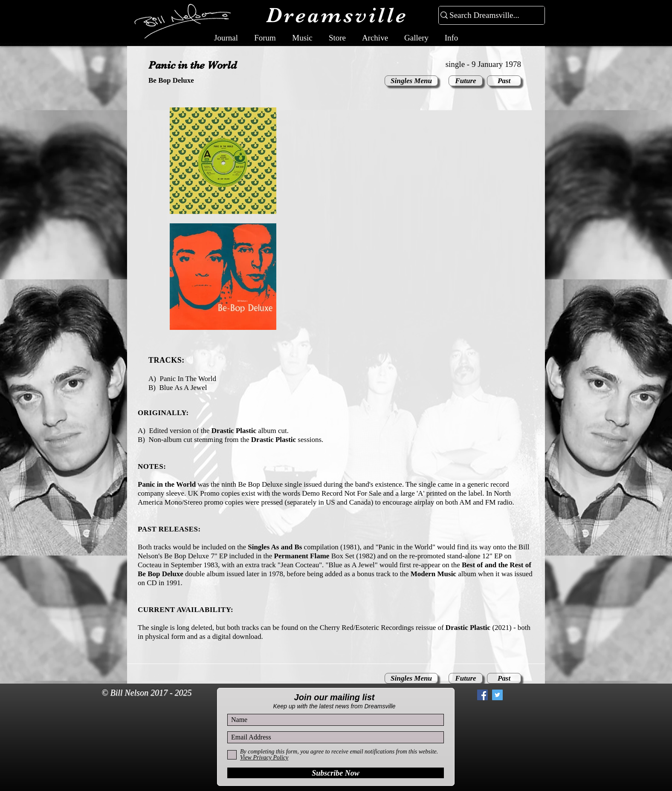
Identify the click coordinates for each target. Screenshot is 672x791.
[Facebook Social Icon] (482, 695)
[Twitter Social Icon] (497, 695)
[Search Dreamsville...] (488, 16)
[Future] (466, 81)
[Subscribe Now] (336, 773)
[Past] (504, 81)
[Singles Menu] (411, 81)
